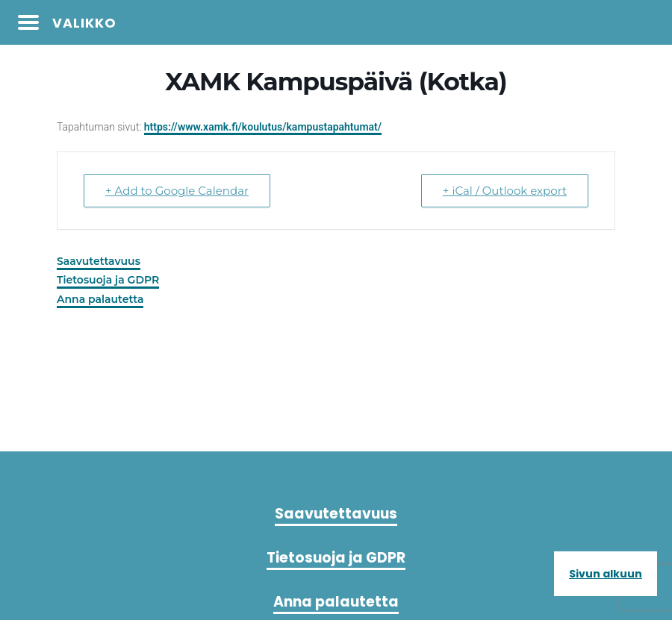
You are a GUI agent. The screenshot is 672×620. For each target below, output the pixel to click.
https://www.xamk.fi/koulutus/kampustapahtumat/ (263, 127)
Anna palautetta (100, 299)
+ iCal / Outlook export (505, 191)
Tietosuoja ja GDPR (108, 280)
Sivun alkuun (606, 574)
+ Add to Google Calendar (177, 191)
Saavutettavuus (99, 261)
